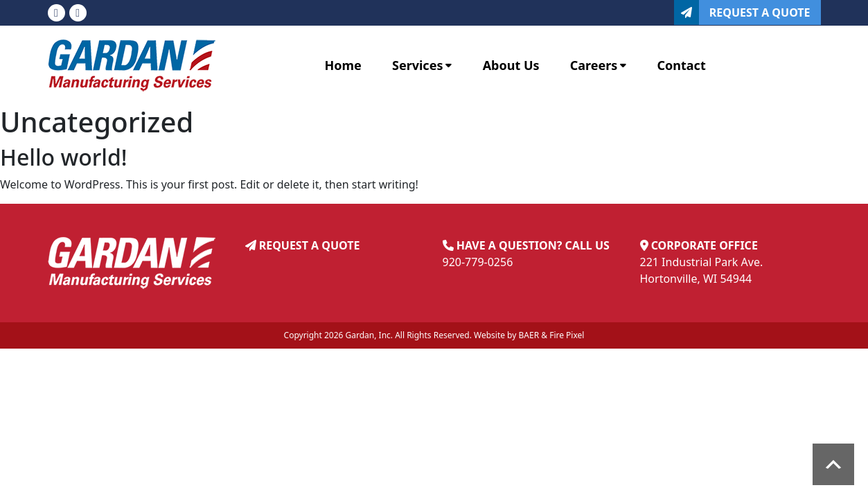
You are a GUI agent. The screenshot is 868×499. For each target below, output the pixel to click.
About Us (511, 65)
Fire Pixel (567, 335)
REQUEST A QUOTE (310, 245)
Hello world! (64, 157)
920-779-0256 (478, 262)
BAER (529, 335)
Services (422, 65)
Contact (682, 65)
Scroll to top (833, 464)
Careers (599, 65)
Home (343, 65)
